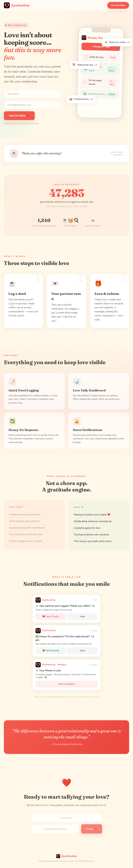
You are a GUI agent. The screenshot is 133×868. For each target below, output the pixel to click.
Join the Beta (118, 5)
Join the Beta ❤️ (19, 117)
